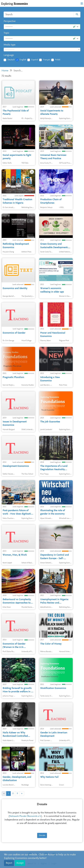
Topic (6, 33)
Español (35, 60)
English (23, 60)
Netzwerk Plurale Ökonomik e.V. (25, 816)
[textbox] (42, 50)
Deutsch (11, 60)
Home (5, 71)
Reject (9, 863)
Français (47, 60)
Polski (58, 60)
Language (9, 55)
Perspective (10, 21)
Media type (10, 45)
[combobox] (42, 50)
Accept (20, 863)
